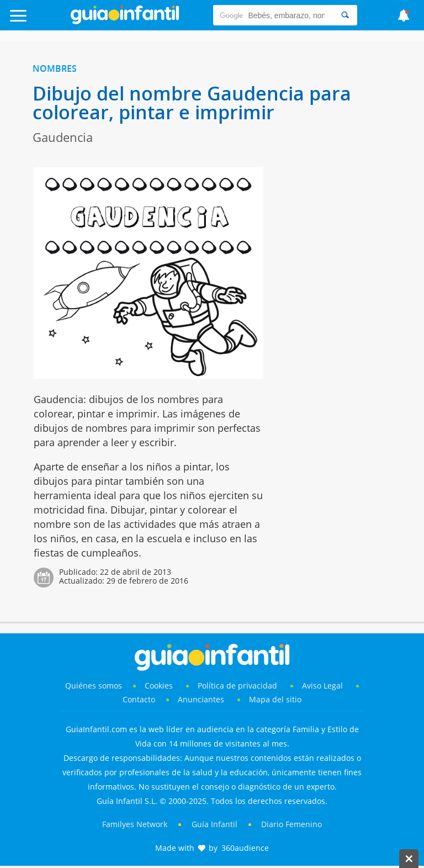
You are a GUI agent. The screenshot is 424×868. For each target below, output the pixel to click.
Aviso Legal (322, 686)
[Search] (345, 15)
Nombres (55, 68)
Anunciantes (201, 699)
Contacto (139, 699)
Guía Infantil (214, 824)
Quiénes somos (94, 686)
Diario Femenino (291, 824)
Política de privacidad (239, 686)
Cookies (160, 686)
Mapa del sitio (275, 699)
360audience (245, 848)
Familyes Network (135, 824)
